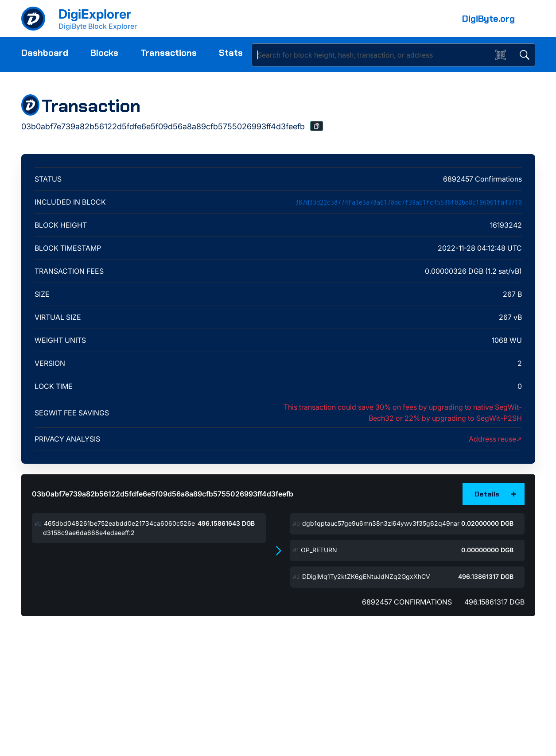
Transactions (169, 53)
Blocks (104, 53)
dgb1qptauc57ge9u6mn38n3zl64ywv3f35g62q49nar (381, 523)
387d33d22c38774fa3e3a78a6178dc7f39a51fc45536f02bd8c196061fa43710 (408, 202)
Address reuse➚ (495, 439)
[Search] (374, 55)
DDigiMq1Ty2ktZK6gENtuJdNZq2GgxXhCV (366, 576)
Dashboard (45, 53)
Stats (231, 53)
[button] (317, 126)
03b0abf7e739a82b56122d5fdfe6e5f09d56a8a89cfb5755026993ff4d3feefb (163, 494)
